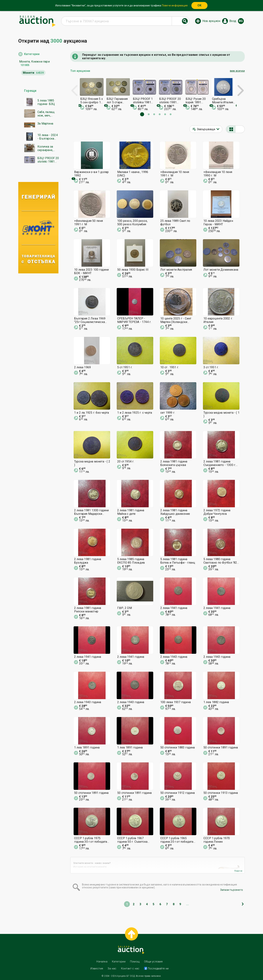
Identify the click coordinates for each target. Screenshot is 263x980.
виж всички (237, 71)
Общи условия (153, 962)
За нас (112, 968)
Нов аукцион (211, 21)
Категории (32, 54)
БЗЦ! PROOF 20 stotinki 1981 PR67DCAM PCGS (48, 160)
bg (241, 21)
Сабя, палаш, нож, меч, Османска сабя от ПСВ (48, 114)
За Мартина (45, 124)
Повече (238, 871)
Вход (233, 21)
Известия (97, 968)
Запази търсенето (232, 890)
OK (199, 5)
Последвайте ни (158, 968)
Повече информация (175, 5)
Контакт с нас (130, 968)
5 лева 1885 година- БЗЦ (46, 102)
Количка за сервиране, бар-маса (45, 148)
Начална (102, 962)
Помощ (135, 962)
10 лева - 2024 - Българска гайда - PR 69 (48, 137)
